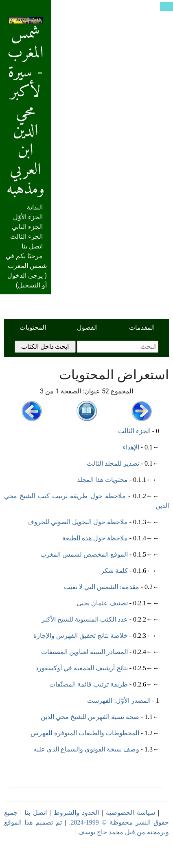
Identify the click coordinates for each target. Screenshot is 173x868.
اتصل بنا (32, 246)
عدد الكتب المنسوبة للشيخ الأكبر (85, 619)
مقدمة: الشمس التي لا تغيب (101, 587)
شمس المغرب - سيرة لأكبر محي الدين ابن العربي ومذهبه (25, 110)
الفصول (87, 327)
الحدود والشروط (77, 813)
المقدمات (142, 327)
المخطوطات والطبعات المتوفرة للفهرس (85, 733)
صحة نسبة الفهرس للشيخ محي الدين (90, 717)
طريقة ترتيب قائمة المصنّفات (89, 684)
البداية (35, 207)
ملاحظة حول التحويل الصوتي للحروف (78, 522)
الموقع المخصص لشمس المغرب (84, 554)
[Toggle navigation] (166, 6)
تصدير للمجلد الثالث (113, 463)
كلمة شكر (114, 571)
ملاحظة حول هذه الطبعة (95, 538)
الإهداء (131, 447)
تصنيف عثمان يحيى (102, 603)
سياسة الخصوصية (130, 813)
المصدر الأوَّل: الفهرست (119, 701)
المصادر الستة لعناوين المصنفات (84, 652)
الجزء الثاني (27, 227)
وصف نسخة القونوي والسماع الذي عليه (86, 749)
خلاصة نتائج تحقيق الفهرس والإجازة (81, 636)
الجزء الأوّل (28, 217)
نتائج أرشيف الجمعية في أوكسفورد (82, 668)
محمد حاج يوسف (101, 832)
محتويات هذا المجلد (102, 480)
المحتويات (33, 327)
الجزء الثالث (26, 236)
